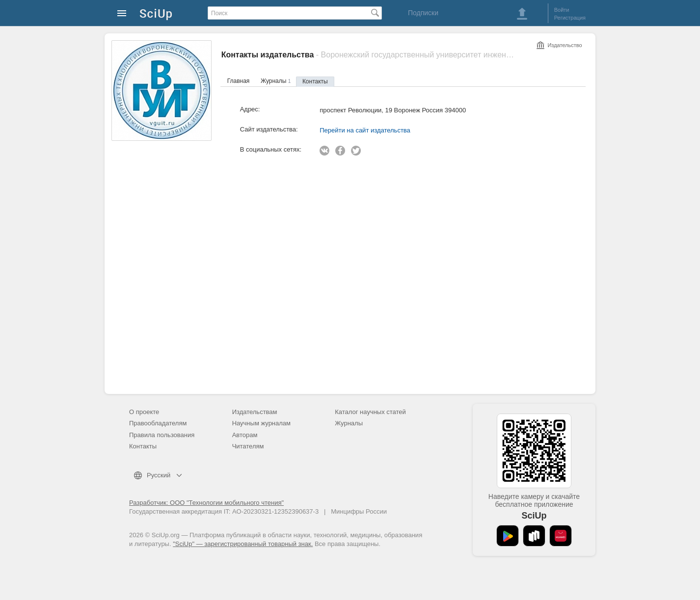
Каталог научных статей (370, 412)
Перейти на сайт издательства (365, 130)
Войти (562, 10)
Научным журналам (261, 423)
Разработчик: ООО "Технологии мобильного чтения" (206, 503)
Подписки (423, 13)
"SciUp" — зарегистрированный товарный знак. (243, 544)
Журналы (276, 81)
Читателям (248, 446)
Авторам (245, 435)
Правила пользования (162, 435)
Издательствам (255, 412)
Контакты (315, 81)
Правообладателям (158, 423)
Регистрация (570, 18)
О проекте (144, 412)
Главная (239, 81)
